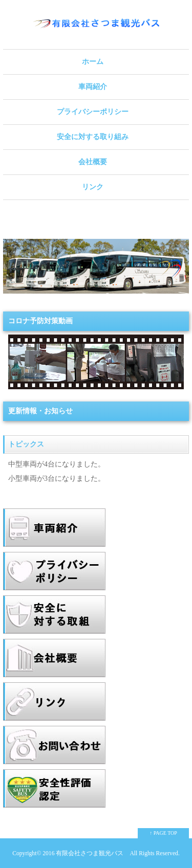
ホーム (93, 62)
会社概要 (93, 162)
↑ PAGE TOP (163, 833)
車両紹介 (93, 87)
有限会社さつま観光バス (90, 853)
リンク (93, 187)
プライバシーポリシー (93, 112)
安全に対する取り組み (93, 137)
